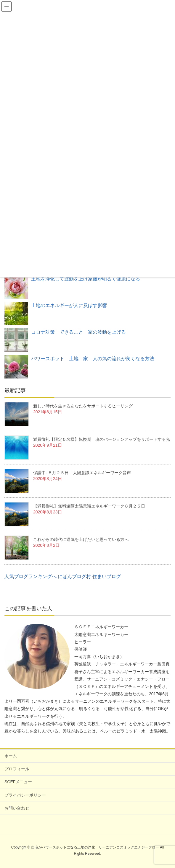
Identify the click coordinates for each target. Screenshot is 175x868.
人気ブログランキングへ (30, 576)
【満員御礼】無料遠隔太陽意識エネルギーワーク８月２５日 (89, 506)
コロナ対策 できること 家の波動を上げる (78, 332)
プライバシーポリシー (25, 795)
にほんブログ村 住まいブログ (89, 576)
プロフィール (17, 769)
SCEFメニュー (18, 782)
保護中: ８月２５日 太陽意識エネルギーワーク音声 (82, 473)
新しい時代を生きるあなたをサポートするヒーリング (83, 406)
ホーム (11, 756)
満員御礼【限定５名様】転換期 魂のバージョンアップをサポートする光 (102, 439)
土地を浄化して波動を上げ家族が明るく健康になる (86, 279)
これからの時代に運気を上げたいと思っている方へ (81, 539)
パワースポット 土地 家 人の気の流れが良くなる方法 (93, 359)
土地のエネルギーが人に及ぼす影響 (69, 305)
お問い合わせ (17, 808)
